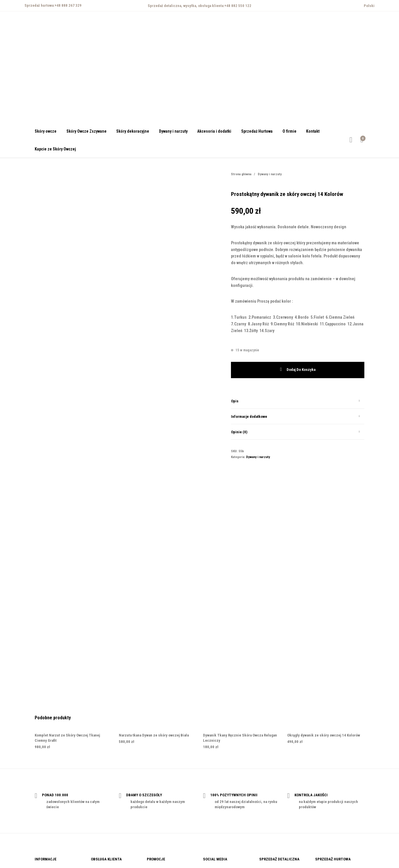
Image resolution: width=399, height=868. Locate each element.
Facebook (211, 801)
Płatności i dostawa (107, 801)
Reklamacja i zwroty (107, 810)
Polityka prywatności (52, 801)
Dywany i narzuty (270, 174)
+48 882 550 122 (238, 6)
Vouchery (155, 801)
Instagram (211, 810)
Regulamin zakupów (51, 810)
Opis (235, 401)
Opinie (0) (239, 432)
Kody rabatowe (158, 810)
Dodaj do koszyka (301, 370)
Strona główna (241, 174)
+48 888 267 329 (68, 5)
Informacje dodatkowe (249, 417)
